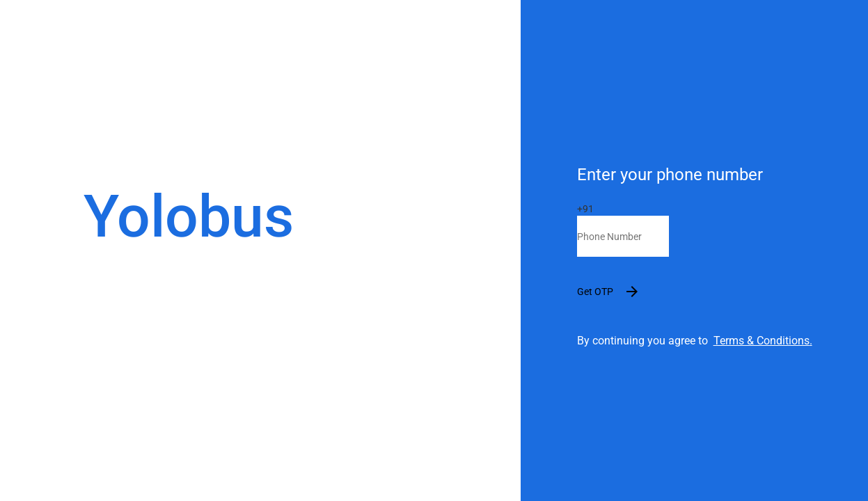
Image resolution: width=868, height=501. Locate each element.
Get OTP (614, 292)
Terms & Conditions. (763, 341)
